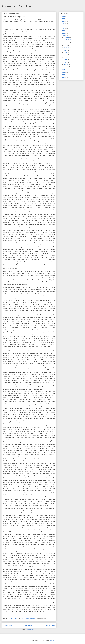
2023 (64, 24)
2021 (64, 28)
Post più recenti (8, 625)
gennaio (66, 67)
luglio (65, 52)
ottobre (66, 45)
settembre (67, 48)
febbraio (66, 64)
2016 (64, 72)
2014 (64, 77)
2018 (64, 36)
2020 (64, 31)
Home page (29, 625)
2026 (64, 16)
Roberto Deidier (17, 7)
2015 (64, 75)
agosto (66, 50)
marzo (66, 62)
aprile (65, 60)
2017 (64, 70)
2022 (64, 26)
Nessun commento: (30, 619)
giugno (66, 55)
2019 (64, 33)
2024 (64, 21)
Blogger (52, 640)
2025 (64, 19)
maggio (66, 57)
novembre (67, 43)
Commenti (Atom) (31, 630)
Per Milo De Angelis (14, 17)
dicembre (66, 38)
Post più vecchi (50, 625)
